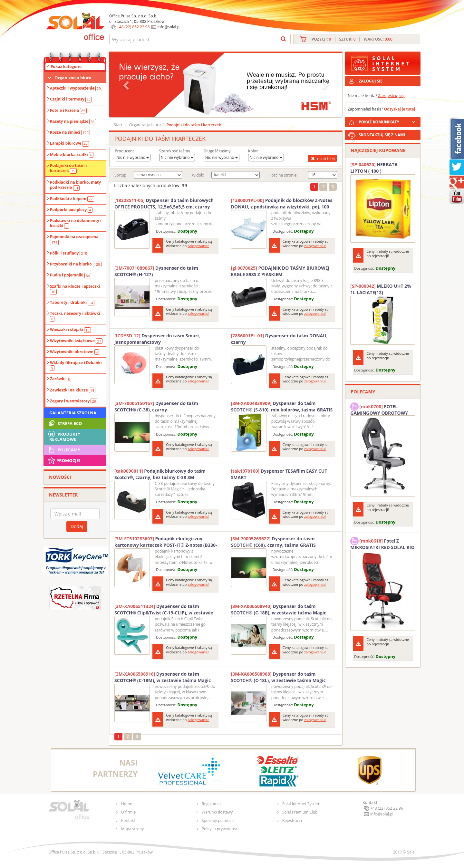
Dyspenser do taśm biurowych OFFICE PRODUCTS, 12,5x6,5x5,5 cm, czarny (164, 203)
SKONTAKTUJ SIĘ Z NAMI (382, 135)
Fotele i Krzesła (68, 111)
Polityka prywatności (220, 829)
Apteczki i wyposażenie (76, 88)
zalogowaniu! (198, 246)
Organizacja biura (73, 78)
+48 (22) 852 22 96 (133, 27)
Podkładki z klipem (72, 199)
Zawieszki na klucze (73, 390)
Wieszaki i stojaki (70, 330)
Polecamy (64, 450)
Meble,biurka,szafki (72, 155)
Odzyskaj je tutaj (400, 109)
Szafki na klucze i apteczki (75, 289)
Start (118, 125)
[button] (127, 85)
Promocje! (64, 460)
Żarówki (61, 379)
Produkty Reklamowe (64, 436)
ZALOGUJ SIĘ (371, 81)
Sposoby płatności (218, 820)
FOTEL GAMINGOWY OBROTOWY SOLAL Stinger (379, 409)
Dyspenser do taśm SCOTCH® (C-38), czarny (156, 406)
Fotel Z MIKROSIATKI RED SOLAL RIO (382, 543)
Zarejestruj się (391, 96)
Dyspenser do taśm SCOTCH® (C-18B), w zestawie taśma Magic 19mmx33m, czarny (279, 610)
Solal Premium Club (300, 812)
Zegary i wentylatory (74, 401)
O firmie (128, 812)
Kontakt (128, 820)
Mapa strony (132, 829)
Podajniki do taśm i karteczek (68, 168)
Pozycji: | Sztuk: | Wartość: (352, 39)
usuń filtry (322, 159)
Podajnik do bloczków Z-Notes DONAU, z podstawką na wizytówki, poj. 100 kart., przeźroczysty (282, 204)
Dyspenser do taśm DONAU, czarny (279, 339)
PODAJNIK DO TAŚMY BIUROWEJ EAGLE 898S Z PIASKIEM (280, 271)
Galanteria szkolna (73, 413)
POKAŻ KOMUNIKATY (388, 121)
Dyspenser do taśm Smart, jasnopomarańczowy (157, 339)
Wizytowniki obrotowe (74, 352)
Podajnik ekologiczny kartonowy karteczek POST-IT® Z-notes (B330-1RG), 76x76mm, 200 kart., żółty (166, 542)
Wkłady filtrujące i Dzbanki (76, 365)
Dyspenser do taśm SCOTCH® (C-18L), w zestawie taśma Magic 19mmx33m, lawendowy (278, 677)
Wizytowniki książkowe (76, 341)
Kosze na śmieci (70, 132)
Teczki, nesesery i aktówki (75, 316)
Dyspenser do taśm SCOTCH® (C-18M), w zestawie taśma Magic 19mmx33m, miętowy (163, 677)
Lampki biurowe (69, 143)
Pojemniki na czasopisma (74, 239)
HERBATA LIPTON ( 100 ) (374, 168)
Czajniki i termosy (71, 99)
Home (127, 804)
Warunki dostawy (217, 812)
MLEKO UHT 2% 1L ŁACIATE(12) (381, 289)
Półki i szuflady (69, 253)
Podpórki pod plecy (71, 210)
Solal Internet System (301, 804)
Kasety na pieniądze (73, 121)
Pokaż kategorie (66, 67)
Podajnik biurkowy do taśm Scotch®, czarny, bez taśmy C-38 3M (160, 474)
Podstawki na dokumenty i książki (76, 223)
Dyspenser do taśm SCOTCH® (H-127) (156, 271)
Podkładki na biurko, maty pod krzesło (75, 185)
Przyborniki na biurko (76, 264)
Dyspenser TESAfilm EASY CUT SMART (279, 474)
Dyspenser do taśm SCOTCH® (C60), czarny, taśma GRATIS (273, 542)
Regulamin (211, 804)
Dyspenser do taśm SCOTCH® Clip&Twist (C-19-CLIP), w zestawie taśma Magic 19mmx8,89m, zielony (164, 610)
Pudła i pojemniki (71, 275)
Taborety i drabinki (72, 303)
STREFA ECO (65, 423)
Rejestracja (292, 820)
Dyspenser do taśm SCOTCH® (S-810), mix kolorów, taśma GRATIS (282, 406)
